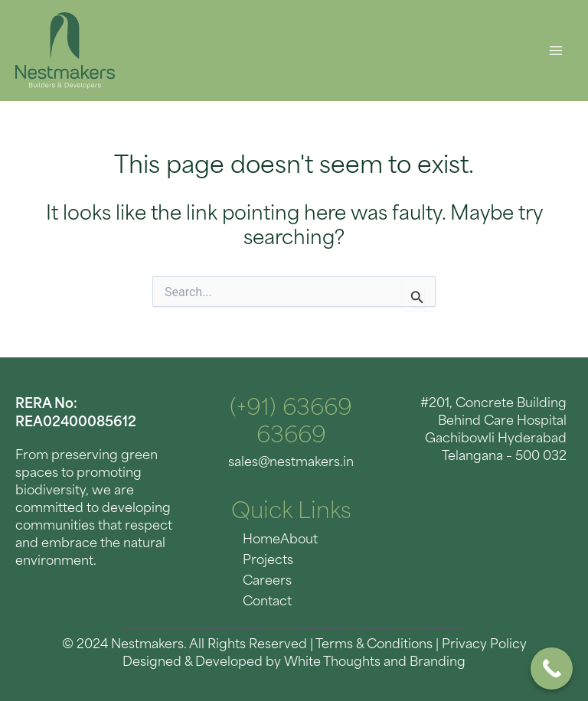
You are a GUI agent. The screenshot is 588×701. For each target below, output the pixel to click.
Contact (267, 602)
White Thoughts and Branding (375, 663)
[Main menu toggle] (555, 51)
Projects (268, 561)
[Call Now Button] (552, 668)
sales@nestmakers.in (291, 463)
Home (261, 540)
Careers (267, 582)
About (299, 540)
